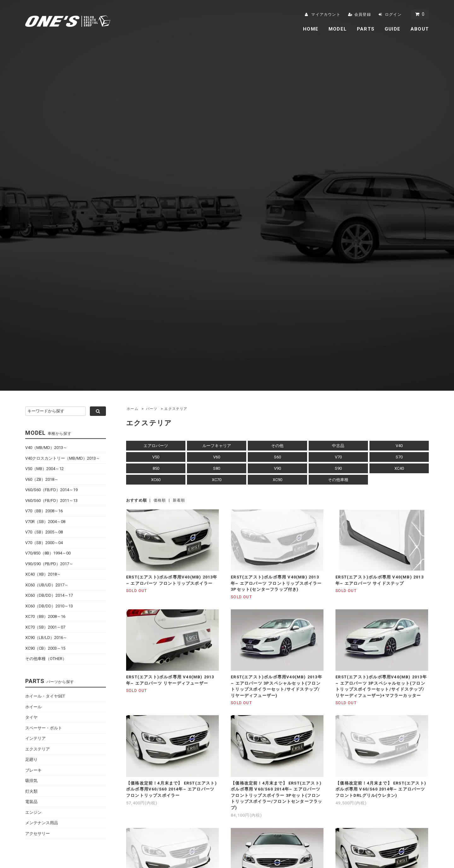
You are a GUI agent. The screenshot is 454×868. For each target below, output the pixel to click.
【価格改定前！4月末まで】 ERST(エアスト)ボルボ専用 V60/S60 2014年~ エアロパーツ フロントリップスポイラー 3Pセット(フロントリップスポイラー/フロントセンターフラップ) (276, 795)
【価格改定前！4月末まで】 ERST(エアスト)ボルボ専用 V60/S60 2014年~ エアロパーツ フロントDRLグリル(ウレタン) (381, 789)
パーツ (152, 409)
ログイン (393, 14)
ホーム (133, 409)
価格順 (160, 500)
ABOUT (420, 29)
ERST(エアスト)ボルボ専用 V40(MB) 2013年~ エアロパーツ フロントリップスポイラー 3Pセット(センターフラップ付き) (276, 583)
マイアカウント (326, 14)
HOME (311, 29)
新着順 (179, 500)
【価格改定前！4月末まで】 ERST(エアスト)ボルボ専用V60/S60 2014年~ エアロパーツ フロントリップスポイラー (172, 789)
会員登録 (363, 14)
